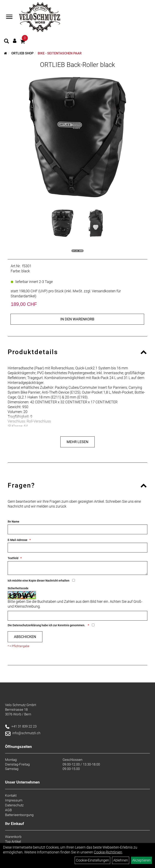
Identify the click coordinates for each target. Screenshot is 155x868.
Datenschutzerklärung (27, 625)
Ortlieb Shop (22, 53)
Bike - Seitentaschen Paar (60, 53)
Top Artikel (13, 842)
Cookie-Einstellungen (92, 860)
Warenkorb (13, 837)
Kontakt (11, 795)
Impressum (14, 800)
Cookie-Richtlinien (108, 852)
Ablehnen (121, 860)
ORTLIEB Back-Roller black (77, 65)
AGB (8, 810)
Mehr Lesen (77, 442)
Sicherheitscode (18, 588)
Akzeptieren (141, 860)
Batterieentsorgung (19, 815)
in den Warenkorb (77, 319)
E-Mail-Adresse (18, 540)
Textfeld (13, 558)
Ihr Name (14, 522)
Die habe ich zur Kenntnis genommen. (47, 625)
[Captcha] (77, 616)
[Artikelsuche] (6, 42)
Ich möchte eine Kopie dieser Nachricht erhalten (39, 581)
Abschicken (25, 637)
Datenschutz (14, 805)
